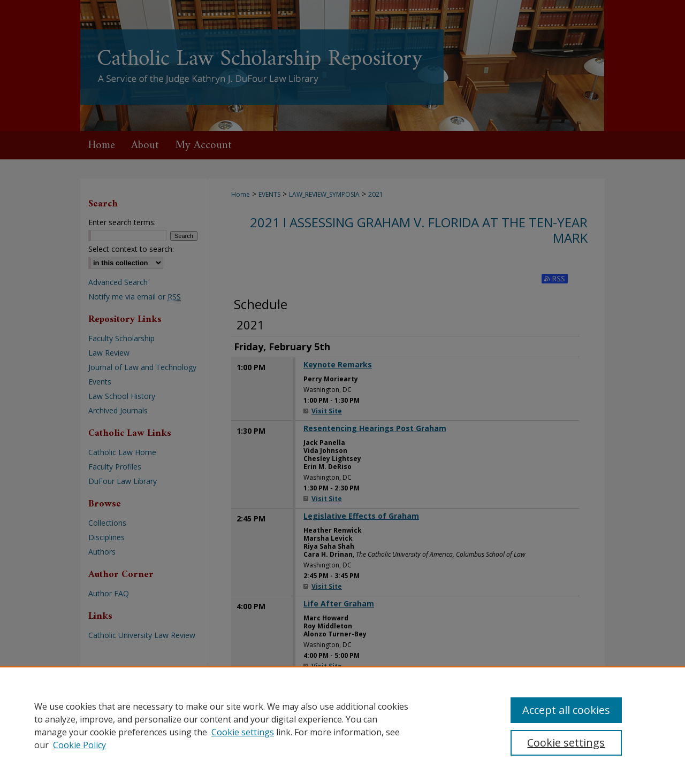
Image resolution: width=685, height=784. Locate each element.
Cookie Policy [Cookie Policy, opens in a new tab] (79, 745)
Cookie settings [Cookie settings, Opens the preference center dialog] (566, 743)
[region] (342, 725)
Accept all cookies (566, 710)
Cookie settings (243, 732)
